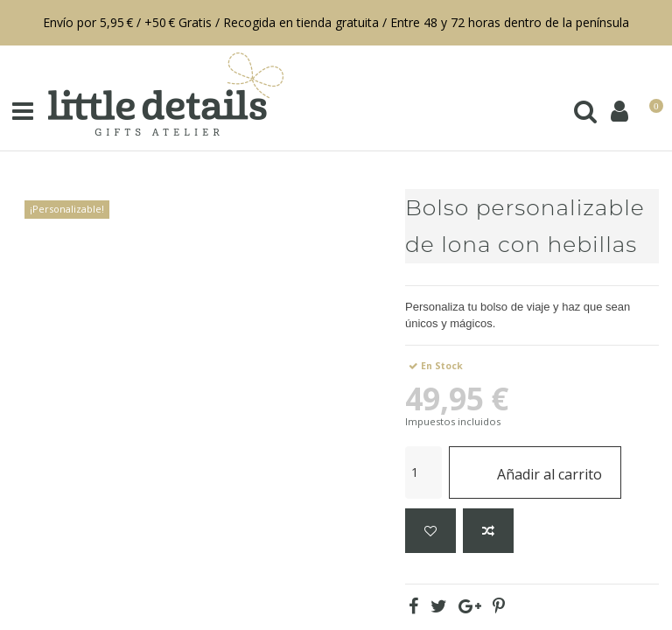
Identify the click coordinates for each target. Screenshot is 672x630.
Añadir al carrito (535, 472)
